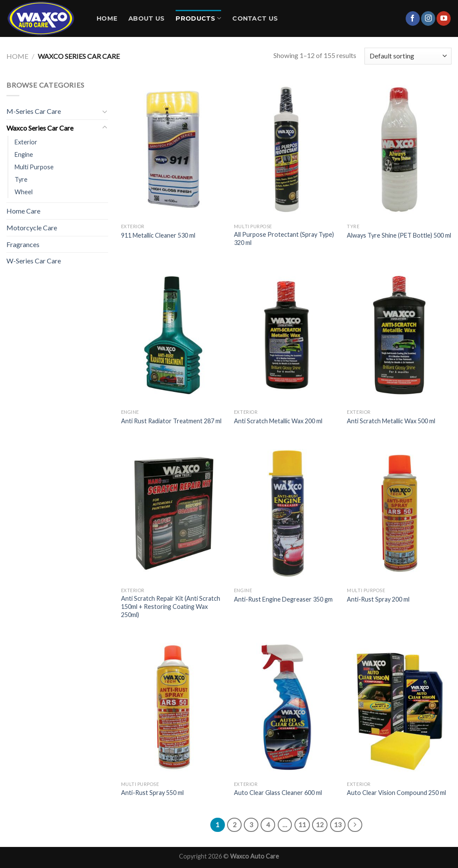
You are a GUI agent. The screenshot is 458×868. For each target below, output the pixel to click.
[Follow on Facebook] (413, 18)
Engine (24, 154)
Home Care (23, 211)
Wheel (24, 192)
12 (320, 825)
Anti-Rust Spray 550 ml (152, 793)
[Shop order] (408, 56)
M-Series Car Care (34, 111)
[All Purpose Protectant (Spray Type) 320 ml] (286, 149)
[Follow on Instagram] (428, 18)
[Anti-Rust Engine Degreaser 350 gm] (286, 513)
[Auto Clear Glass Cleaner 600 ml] (286, 707)
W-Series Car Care (34, 261)
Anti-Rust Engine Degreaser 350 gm (283, 599)
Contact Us (255, 18)
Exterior (26, 142)
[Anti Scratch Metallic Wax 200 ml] (286, 335)
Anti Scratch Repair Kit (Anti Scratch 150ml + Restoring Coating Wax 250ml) (171, 606)
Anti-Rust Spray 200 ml (378, 599)
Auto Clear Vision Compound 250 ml (396, 793)
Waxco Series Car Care (40, 128)
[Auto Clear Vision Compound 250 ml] (399, 707)
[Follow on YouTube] (444, 18)
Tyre (21, 179)
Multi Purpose (34, 167)
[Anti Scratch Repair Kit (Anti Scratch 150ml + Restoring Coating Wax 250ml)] (173, 513)
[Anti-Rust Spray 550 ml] (173, 707)
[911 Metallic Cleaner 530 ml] (173, 149)
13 (338, 825)
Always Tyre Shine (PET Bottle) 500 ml (399, 235)
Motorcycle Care (32, 228)
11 (302, 825)
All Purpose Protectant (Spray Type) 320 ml (284, 238)
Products (198, 18)
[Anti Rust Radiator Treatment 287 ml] (173, 335)
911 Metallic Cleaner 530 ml (158, 235)
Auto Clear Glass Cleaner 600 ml (278, 793)
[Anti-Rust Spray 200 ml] (399, 513)
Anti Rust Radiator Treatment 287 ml (171, 421)
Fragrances (23, 244)
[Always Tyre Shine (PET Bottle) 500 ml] (399, 149)
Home (107, 18)
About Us (146, 18)
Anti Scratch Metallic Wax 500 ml (391, 421)
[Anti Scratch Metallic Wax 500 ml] (399, 335)
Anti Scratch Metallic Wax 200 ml (278, 421)
